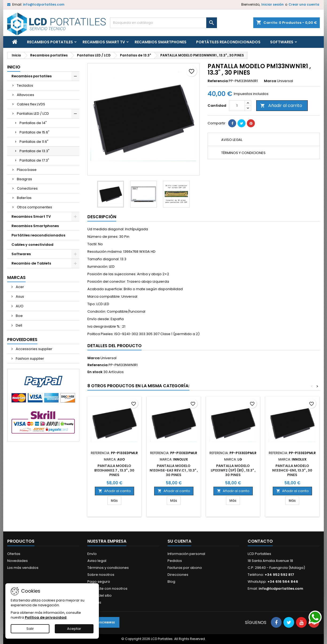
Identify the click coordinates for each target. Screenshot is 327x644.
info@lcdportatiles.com (44, 4)
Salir (30, 629)
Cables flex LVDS (31, 104)
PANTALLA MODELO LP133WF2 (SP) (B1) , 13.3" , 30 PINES (233, 470)
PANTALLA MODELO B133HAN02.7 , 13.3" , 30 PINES (114, 470)
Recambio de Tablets (31, 263)
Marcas (16, 277)
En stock (95, 372)
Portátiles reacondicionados (228, 42)
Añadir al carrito (281, 106)
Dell (19, 325)
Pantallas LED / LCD (33, 114)
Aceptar (74, 629)
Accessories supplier (34, 349)
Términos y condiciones (108, 568)
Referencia (218, 81)
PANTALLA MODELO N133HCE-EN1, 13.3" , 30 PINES (292, 470)
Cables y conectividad (32, 245)
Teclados (25, 85)
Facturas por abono (185, 568)
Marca (270, 81)
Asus (20, 296)
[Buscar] (163, 23)
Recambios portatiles (50, 42)
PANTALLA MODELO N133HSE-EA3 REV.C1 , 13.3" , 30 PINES (174, 470)
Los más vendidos (23, 568)
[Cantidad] (237, 106)
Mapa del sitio (100, 595)
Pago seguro (99, 582)
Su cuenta (179, 541)
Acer (20, 287)
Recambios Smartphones (161, 42)
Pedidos (175, 561)
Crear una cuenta (304, 4)
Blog (171, 582)
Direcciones (178, 575)
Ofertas (14, 554)
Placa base (27, 170)
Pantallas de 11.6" (34, 142)
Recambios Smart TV (104, 42)
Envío (92, 554)
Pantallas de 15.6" (34, 132)
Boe (19, 316)
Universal (108, 358)
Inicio (14, 67)
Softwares (282, 42)
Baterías (24, 198)
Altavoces (26, 95)
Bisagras (24, 179)
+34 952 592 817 (279, 575)
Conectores (27, 188)
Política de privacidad (46, 617)
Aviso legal (97, 561)
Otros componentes (34, 207)
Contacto (260, 541)
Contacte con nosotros (107, 589)
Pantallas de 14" (33, 123)
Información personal (186, 554)
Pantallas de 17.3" (34, 160)
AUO (19, 306)
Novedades (17, 561)
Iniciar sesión (272, 4)
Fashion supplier (30, 359)
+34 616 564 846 (283, 582)
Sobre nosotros (101, 575)
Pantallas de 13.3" (34, 151)
